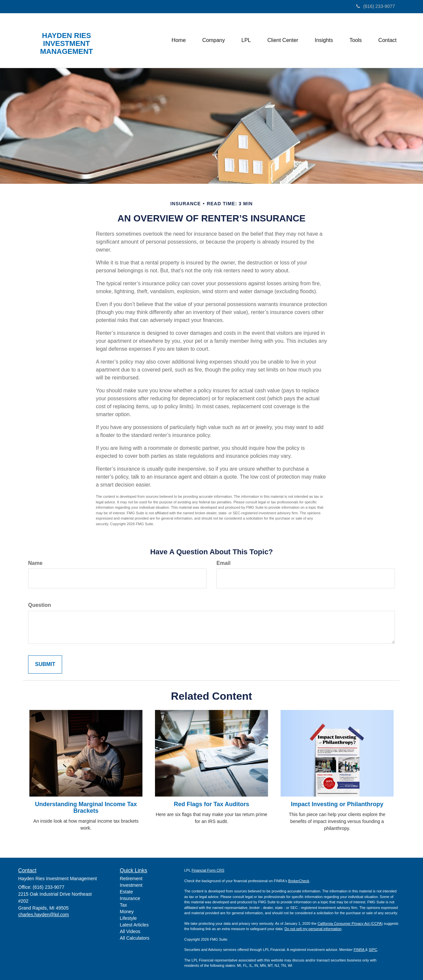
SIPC (373, 950)
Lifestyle (128, 918)
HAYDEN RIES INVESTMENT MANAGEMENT (66, 44)
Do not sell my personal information (313, 929)
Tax (124, 905)
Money (127, 912)
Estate (127, 892)
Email (224, 563)
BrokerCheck (299, 881)
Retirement (131, 879)
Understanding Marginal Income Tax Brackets (86, 807)
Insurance (130, 898)
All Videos (130, 931)
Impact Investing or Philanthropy (337, 804)
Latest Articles (134, 925)
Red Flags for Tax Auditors (211, 804)
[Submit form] (45, 665)
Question (39, 605)
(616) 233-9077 (376, 6)
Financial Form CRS (208, 870)
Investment (131, 885)
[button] (213, 40)
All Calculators (135, 938)
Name (35, 563)
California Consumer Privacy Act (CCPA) (350, 923)
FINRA (359, 950)
